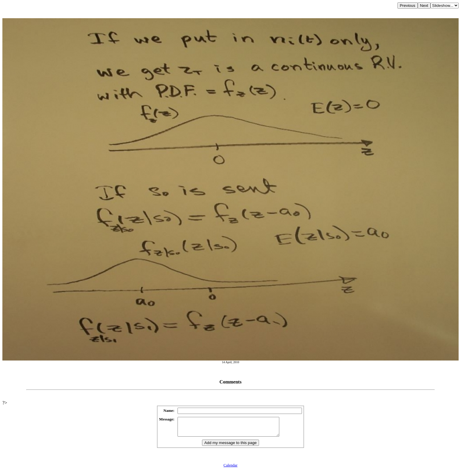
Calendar (230, 469)
